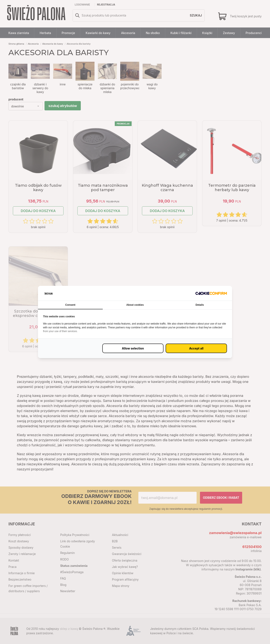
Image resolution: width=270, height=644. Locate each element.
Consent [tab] (70, 305)
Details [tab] (200, 305)
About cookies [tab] (135, 305)
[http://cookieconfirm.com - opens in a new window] (211, 293)
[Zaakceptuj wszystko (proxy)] (196, 348)
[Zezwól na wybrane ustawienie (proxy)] (133, 348)
